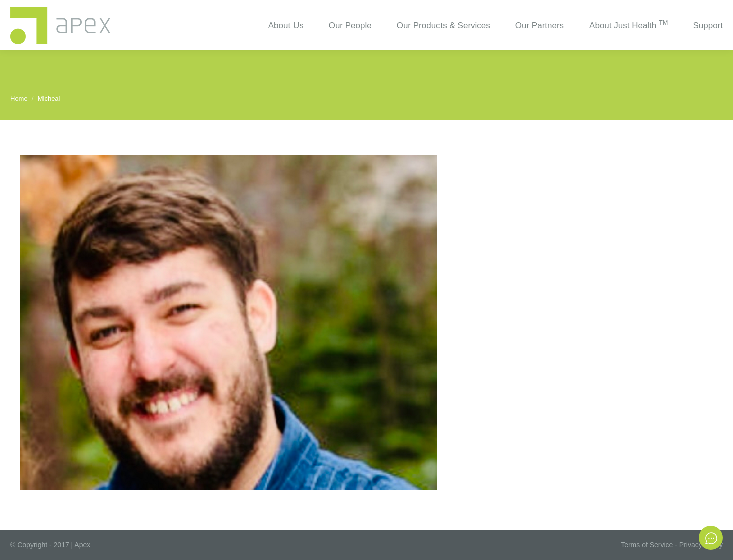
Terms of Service (647, 545)
